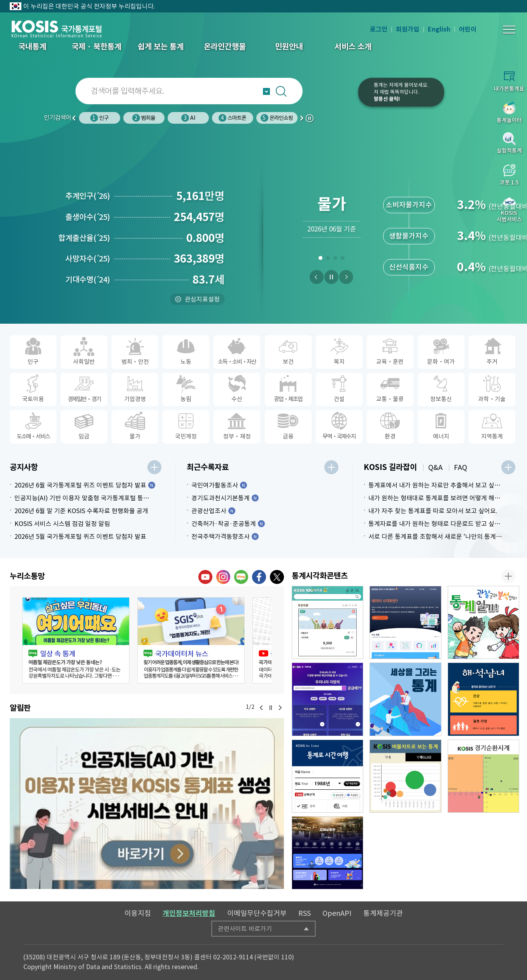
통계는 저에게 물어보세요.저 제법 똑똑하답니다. (401, 92)
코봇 (334, 97)
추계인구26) (88, 196)
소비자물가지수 (409, 205)
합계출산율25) (84, 238)
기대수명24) (88, 280)
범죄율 (144, 118)
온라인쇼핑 (277, 118)
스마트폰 (233, 118)
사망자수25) (88, 259)
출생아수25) (88, 217)
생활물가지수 (409, 236)
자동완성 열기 (266, 91)
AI (188, 118)
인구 (99, 118)
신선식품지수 (409, 267)
